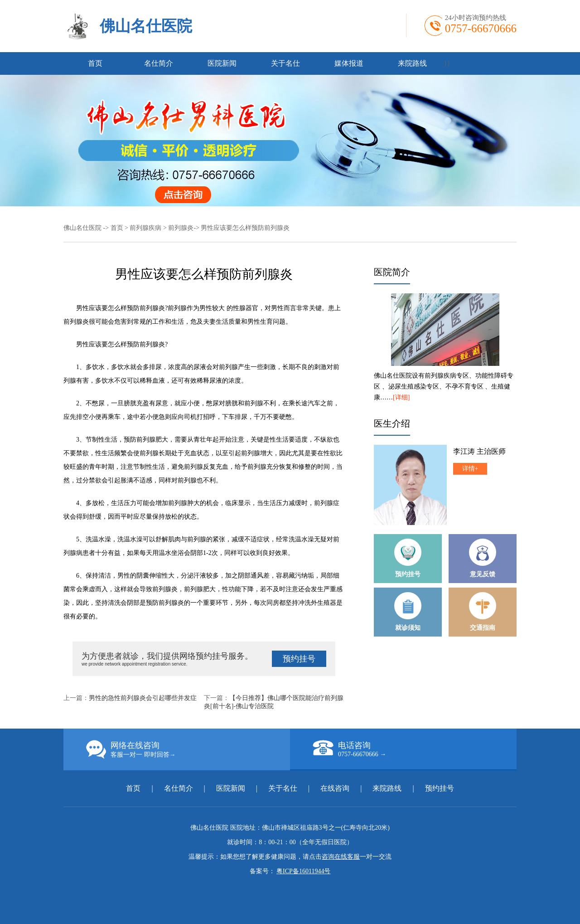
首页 (95, 63)
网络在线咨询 (188, 749)
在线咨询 (335, 788)
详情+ (470, 469)
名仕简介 (159, 63)
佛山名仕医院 (146, 26)
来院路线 (412, 63)
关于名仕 (285, 63)
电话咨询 (415, 749)
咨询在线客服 (341, 857)
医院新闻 (222, 63)
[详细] (401, 397)
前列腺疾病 (145, 228)
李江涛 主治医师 (479, 451)
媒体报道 (349, 63)
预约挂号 (299, 659)
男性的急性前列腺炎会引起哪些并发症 (143, 698)
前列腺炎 (181, 228)
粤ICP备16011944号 (303, 871)
